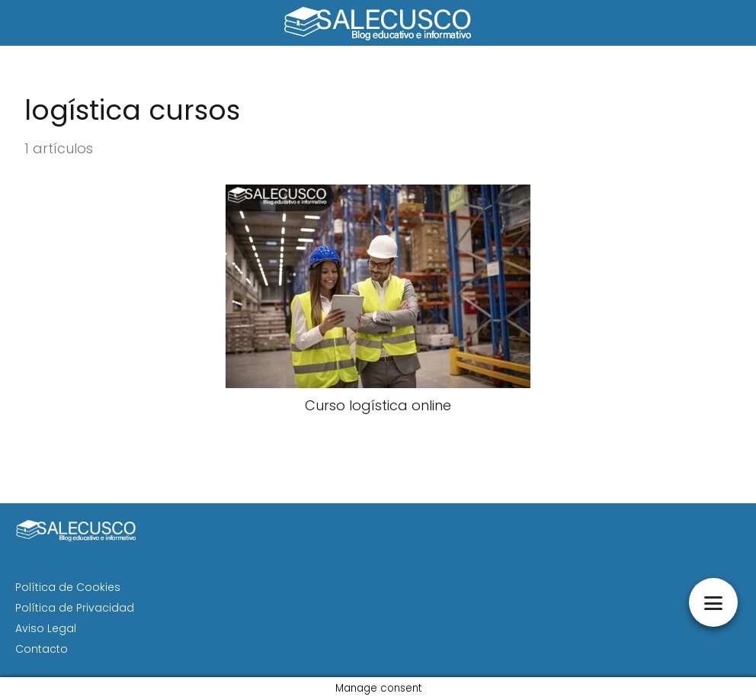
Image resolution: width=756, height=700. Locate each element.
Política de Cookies (68, 587)
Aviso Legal (46, 628)
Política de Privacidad (75, 608)
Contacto (42, 649)
